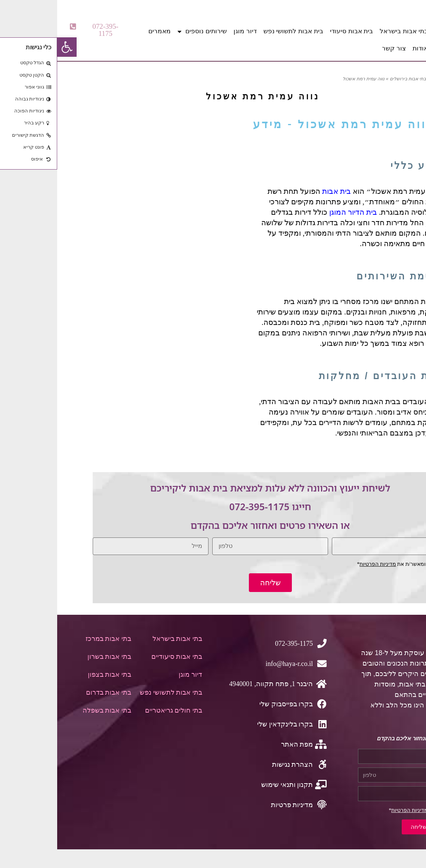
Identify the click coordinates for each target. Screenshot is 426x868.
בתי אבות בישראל (346, 31)
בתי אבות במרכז (51, 639)
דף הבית (382, 79)
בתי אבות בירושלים (351, 79)
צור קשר (337, 48)
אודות (363, 48)
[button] (40, 30)
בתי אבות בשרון (52, 657)
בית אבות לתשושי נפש (236, 31)
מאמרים (102, 31)
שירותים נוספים (145, 32)
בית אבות (279, 191)
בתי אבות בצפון (52, 675)
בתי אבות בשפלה (50, 710)
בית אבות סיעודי (294, 31)
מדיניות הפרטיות (321, 564)
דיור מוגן (188, 31)
